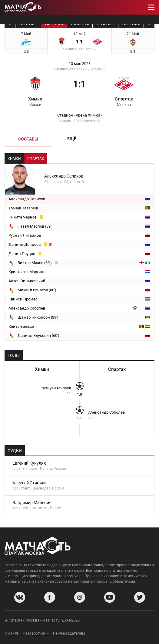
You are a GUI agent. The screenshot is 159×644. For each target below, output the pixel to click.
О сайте (12, 633)
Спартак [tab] (36, 159)
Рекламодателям (69, 633)
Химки (35, 101)
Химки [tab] (14, 159)
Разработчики (36, 633)
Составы (28, 139)
